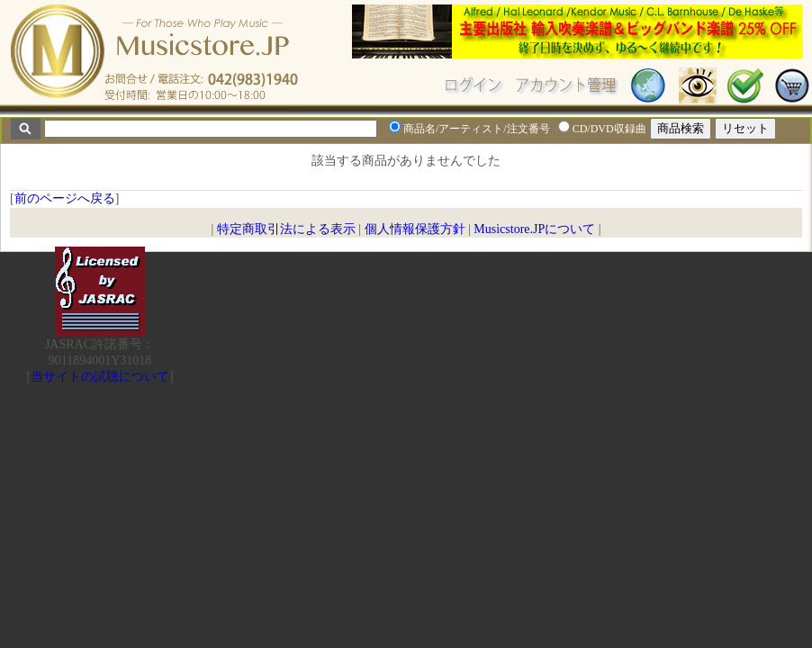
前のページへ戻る (65, 198)
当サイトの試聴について (100, 377)
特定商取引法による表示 (286, 229)
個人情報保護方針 (415, 229)
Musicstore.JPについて (534, 229)
